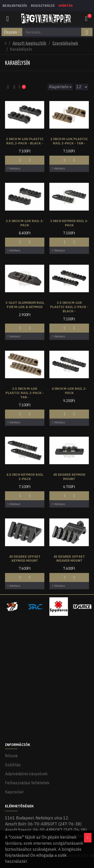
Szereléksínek (65, 43)
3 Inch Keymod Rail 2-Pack (69, 223)
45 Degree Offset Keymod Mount (25, 559)
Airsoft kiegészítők (29, 43)
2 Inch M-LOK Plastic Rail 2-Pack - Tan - (69, 141)
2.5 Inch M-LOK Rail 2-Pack (25, 223)
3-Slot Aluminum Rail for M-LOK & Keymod (25, 305)
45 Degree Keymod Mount (69, 477)
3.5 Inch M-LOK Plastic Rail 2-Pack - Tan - (25, 393)
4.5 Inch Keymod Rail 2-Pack (25, 477)
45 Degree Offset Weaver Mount (69, 559)
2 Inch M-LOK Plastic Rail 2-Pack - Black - (25, 141)
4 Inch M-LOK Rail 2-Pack (69, 391)
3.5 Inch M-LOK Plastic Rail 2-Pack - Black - (69, 307)
